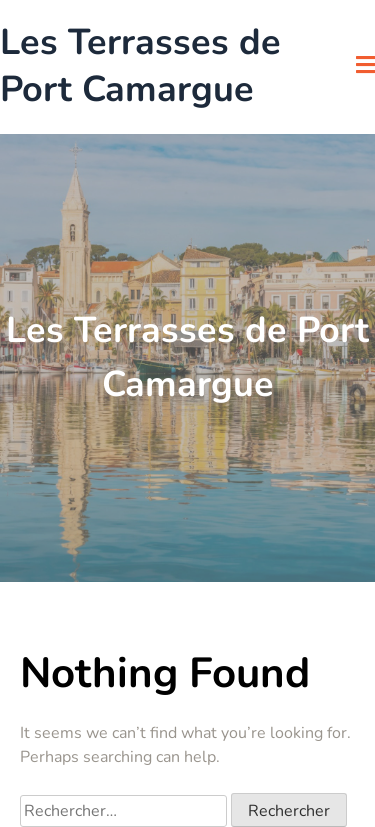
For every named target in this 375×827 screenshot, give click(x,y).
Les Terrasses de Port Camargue (140, 67)
